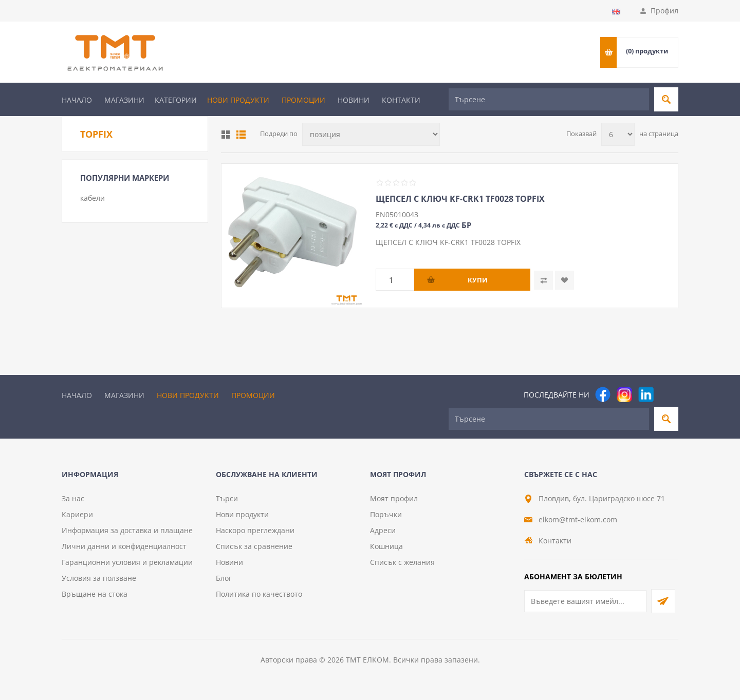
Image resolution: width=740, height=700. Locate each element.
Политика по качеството (259, 594)
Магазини (124, 100)
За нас (73, 498)
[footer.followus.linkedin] (646, 394)
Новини (354, 100)
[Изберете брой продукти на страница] (618, 134)
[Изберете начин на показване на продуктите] (371, 134)
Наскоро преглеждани (255, 530)
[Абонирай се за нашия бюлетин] (585, 601)
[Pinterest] (668, 394)
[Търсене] (549, 99)
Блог (224, 578)
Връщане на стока (95, 594)
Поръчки (386, 514)
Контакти (401, 100)
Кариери (77, 514)
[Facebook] (603, 394)
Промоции (303, 100)
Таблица (226, 135)
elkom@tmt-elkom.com (578, 519)
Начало (77, 100)
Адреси (383, 530)
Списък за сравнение (254, 546)
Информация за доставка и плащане (127, 530)
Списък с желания (402, 562)
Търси (227, 498)
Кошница (386, 546)
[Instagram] (624, 394)
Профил (664, 11)
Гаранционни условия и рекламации (127, 562)
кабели (92, 198)
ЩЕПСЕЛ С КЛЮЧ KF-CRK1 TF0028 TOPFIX (460, 199)
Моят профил (394, 498)
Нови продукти (238, 100)
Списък (241, 135)
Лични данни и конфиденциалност (124, 546)
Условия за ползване (99, 578)
